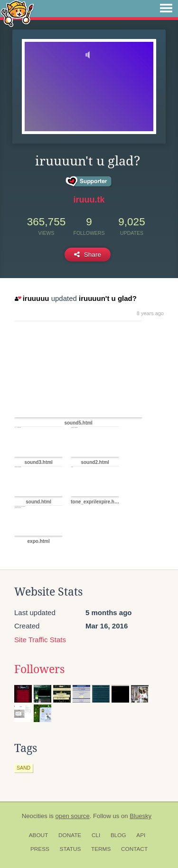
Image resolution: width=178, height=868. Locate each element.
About (39, 835)
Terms (101, 849)
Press (40, 849)
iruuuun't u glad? (108, 298)
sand (23, 768)
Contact (134, 849)
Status (70, 849)
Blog (118, 835)
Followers (39, 669)
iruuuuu (32, 298)
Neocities (35, 816)
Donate (70, 835)
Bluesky (141, 816)
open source (73, 816)
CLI (96, 835)
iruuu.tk (89, 200)
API (141, 835)
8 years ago (150, 313)
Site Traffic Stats (40, 640)
